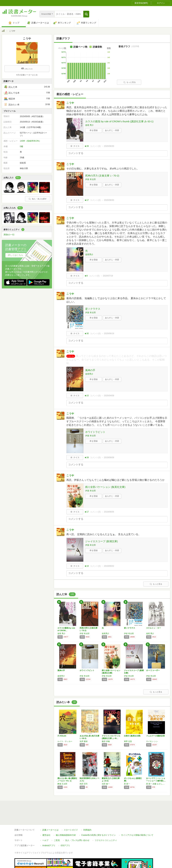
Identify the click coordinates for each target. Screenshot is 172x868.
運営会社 (46, 820)
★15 (87, 396)
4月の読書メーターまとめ (27, 75)
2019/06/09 (109, 457)
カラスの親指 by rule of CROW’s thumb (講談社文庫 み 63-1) (119, 121)
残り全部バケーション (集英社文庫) (105, 487)
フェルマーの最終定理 (155, 736)
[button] (86, 14)
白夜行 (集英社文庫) (132, 736)
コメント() (95, 146)
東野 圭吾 (128, 741)
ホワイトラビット (95, 432)
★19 (87, 566)
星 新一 (127, 784)
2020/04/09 (109, 396)
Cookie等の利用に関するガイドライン (99, 820)
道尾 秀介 (89, 125)
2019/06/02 (109, 566)
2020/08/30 (109, 146)
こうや (70, 103)
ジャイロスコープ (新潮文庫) (101, 541)
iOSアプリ (65, 830)
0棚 (21, 146)
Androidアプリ (49, 830)
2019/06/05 (109, 512)
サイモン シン (152, 741)
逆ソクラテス (93, 309)
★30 (87, 334)
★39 (87, 146)
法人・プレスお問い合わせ (77, 825)
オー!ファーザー (153, 670)
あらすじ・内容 (112, 130)
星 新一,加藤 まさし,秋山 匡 (156, 784)
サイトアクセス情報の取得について (137, 820)
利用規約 (87, 814)
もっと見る (130, 82)
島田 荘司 (84, 784)
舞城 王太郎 (62, 784)
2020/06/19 (109, 334)
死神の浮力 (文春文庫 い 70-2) (102, 176)
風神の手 (90, 370)
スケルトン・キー (154, 628)
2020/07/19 (108, 276)
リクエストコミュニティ (106, 825)
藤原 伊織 (106, 741)
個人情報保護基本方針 (66, 820)
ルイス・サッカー (65, 741)
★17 (87, 200)
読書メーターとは (50, 814)
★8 (86, 276)
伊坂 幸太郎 (90, 179)
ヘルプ (45, 825)
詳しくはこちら (16, 255)
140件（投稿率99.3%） (30, 141)
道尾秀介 (89, 254)
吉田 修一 (106, 784)
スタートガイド (71, 814)
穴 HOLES (62, 736)
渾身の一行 (9, 235)
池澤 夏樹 (84, 741)
